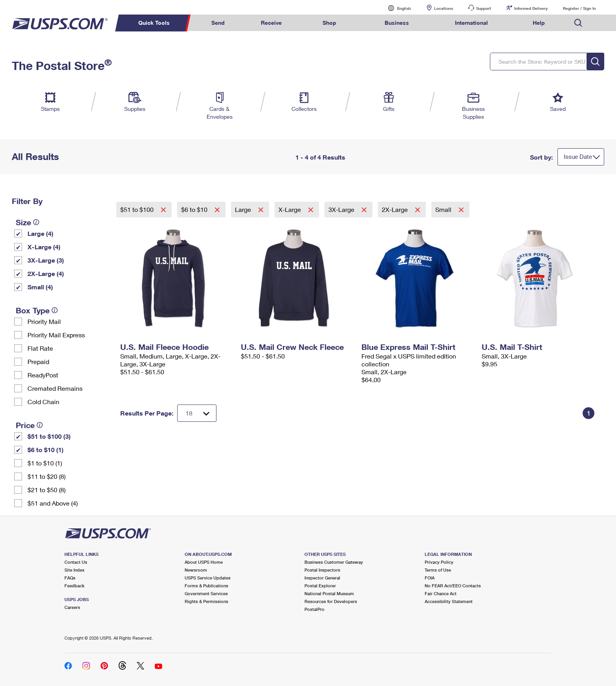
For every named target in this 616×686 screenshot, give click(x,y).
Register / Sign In (579, 8)
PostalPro (314, 609)
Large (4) (40, 233)
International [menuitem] (471, 23)
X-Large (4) (44, 247)
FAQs (70, 578)
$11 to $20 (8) (47, 476)
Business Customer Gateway (334, 562)
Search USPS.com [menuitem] (578, 23)
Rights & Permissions (206, 601)
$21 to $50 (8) (47, 490)
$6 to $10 (195, 209)
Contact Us (76, 562)
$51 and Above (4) (53, 503)
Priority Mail (44, 321)
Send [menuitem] (218, 23)
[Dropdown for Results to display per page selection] (197, 413)
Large (244, 209)
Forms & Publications (206, 586)
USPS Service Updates (208, 578)
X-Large (291, 209)
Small (444, 209)
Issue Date (578, 156)
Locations (444, 8)
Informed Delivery (531, 8)
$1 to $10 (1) (45, 463)
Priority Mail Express (56, 335)
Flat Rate (40, 348)
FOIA (430, 578)
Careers (72, 607)
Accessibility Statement (449, 601)
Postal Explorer (320, 586)
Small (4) (40, 287)
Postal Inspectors (322, 570)
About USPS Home (204, 562)
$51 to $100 (138, 209)
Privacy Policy (439, 562)
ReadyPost (43, 375)
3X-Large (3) (46, 260)
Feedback (74, 586)
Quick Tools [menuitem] (154, 23)
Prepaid (38, 361)
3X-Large (342, 209)
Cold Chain (43, 402)
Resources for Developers (331, 601)
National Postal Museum (329, 593)
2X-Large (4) (46, 273)
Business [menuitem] (397, 23)
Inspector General (322, 578)
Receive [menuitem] (271, 23)
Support (484, 8)
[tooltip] (36, 222)
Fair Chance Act (441, 593)
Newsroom (196, 570)
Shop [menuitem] (329, 23)
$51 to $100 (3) (49, 436)
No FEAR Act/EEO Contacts (453, 586)
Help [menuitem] (539, 23)
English (396, 8)
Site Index (74, 570)
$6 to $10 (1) (46, 450)
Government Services (206, 593)
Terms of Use (438, 570)
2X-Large (396, 209)
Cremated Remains (55, 388)
